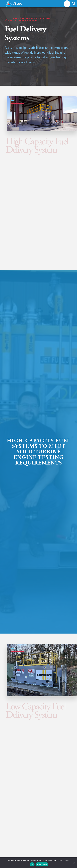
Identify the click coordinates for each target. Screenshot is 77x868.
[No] (74, 863)
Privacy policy (42, 864)
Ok (32, 864)
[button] (67, 4)
